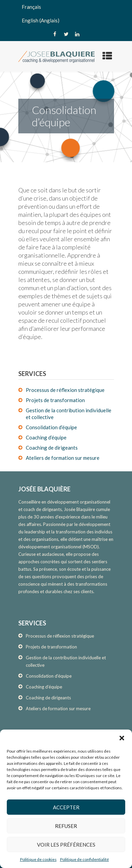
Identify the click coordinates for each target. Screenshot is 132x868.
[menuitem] (66, 7)
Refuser (66, 826)
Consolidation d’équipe (51, 427)
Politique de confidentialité (84, 859)
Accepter (66, 807)
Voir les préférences (66, 845)
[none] (66, 14)
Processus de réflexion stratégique (65, 390)
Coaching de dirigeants (52, 448)
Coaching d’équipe (46, 437)
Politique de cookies (38, 859)
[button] (122, 738)
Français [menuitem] (31, 7)
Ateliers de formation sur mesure (63, 458)
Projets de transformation (55, 400)
